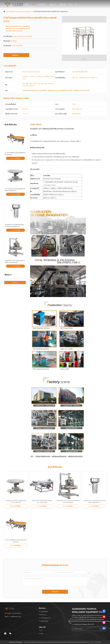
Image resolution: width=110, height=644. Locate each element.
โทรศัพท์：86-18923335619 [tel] (13, 613)
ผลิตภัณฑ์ (12, 11)
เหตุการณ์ (63, 4)
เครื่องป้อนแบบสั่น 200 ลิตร (75, 456)
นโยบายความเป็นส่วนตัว (16, 642)
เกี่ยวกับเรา (43, 4)
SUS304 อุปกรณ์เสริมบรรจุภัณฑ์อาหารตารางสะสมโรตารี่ (16, 501)
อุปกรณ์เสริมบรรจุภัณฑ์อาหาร (24, 11)
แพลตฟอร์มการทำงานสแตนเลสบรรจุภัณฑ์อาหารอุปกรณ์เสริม (68, 501)
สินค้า (33, 4)
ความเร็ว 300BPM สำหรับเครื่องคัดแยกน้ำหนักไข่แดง (16, 541)
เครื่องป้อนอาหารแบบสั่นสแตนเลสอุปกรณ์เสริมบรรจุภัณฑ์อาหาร (94, 501)
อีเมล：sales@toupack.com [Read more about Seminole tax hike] (13, 617)
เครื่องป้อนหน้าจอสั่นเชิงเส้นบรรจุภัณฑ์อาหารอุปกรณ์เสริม (42, 501)
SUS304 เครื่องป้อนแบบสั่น (43, 456)
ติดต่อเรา (53, 4)
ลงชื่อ (101, 629)
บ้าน (27, 4)
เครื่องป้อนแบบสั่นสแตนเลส (59, 456)
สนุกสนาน (16, 55)
